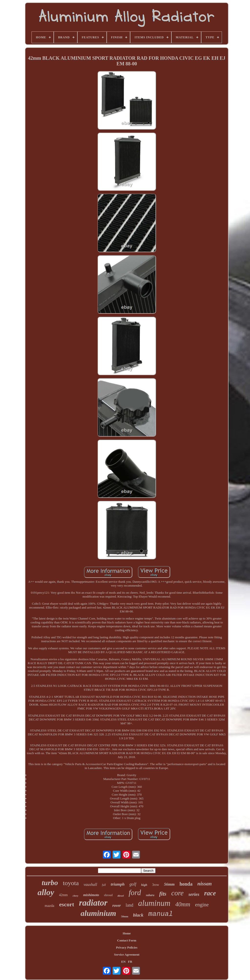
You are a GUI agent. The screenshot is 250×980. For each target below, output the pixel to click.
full (104, 885)
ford (135, 893)
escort (67, 904)
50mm (125, 916)
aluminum (154, 903)
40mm (183, 904)
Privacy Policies (127, 947)
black (138, 915)
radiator (93, 903)
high (144, 885)
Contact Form (127, 940)
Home (127, 933)
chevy (75, 896)
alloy (46, 892)
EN (123, 962)
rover (117, 905)
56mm (169, 884)
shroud (108, 895)
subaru (150, 895)
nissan (205, 884)
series (194, 894)
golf (133, 884)
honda (186, 884)
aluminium (98, 913)
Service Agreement (127, 955)
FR (130, 962)
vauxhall (90, 885)
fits (163, 894)
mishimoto (91, 895)
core (177, 893)
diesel (121, 896)
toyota (71, 883)
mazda (49, 906)
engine (202, 905)
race (210, 893)
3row (156, 885)
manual (161, 914)
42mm (63, 895)
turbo (50, 883)
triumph (118, 884)
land (130, 905)
